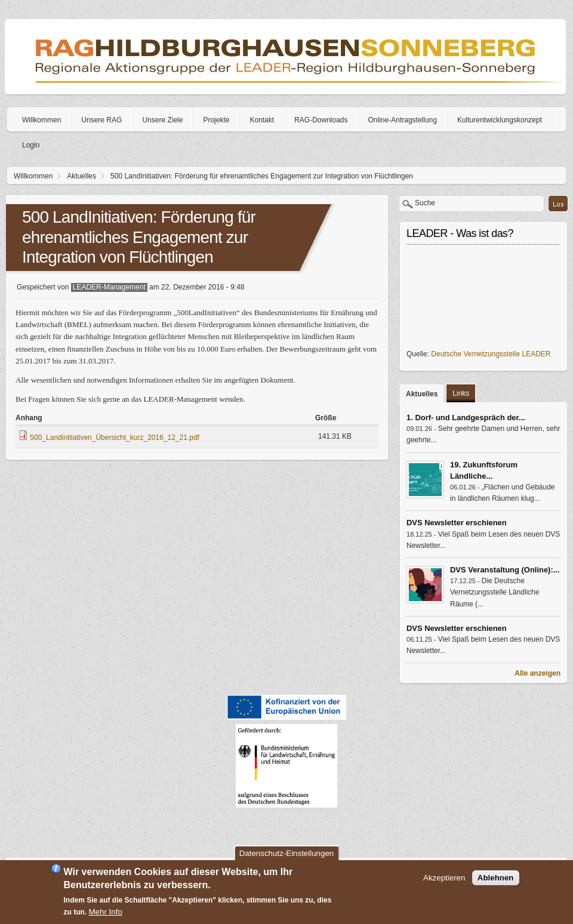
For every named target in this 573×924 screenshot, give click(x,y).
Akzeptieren (444, 878)
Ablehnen (496, 878)
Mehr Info (106, 912)
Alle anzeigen (537, 673)
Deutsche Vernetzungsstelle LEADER (491, 354)
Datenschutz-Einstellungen (287, 853)
